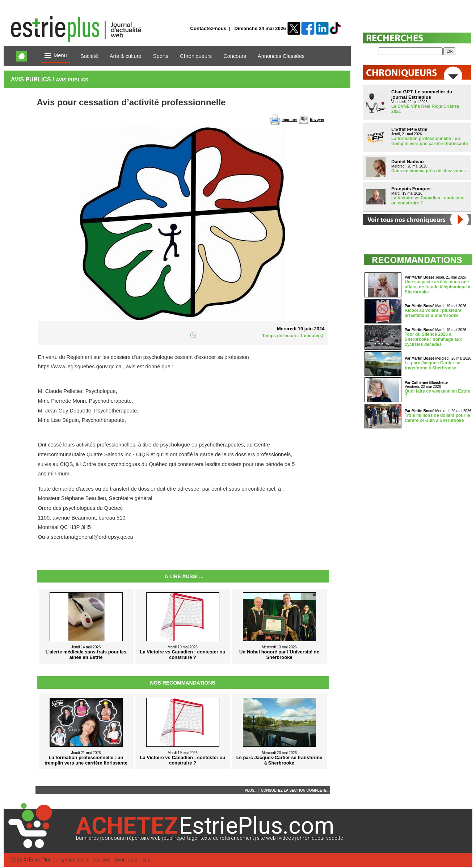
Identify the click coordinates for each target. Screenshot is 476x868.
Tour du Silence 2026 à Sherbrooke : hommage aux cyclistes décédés (433, 339)
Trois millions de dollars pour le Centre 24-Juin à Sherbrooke (437, 418)
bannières (87, 838)
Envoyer (317, 120)
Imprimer (289, 120)
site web (266, 838)
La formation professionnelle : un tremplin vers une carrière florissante (429, 141)
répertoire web (144, 838)
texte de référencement (227, 838)
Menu (56, 56)
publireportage (180, 838)
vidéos (286, 838)
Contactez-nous (208, 28)
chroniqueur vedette (320, 838)
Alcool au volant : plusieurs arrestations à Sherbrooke (433, 313)
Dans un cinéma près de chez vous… (429, 171)
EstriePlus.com (46, 860)
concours (113, 838)
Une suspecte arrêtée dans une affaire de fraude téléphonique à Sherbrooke (437, 287)
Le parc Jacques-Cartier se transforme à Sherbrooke (432, 365)
